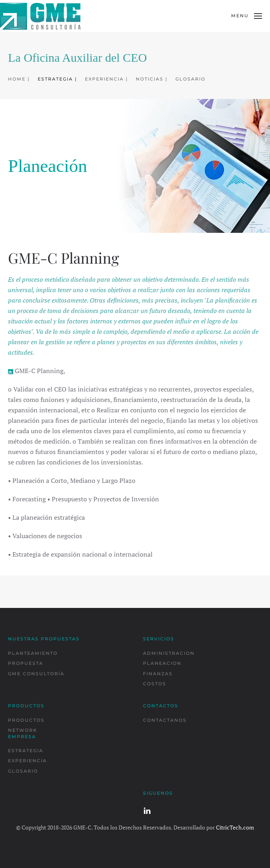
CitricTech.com (235, 827)
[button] (247, 16)
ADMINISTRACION (169, 653)
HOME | (19, 79)
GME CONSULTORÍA (36, 674)
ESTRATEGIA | (57, 79)
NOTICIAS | (152, 79)
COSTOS (155, 684)
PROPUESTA (26, 663)
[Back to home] (40, 16)
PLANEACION (162, 663)
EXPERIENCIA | (106, 79)
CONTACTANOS (165, 720)
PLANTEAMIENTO (33, 653)
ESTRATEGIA (26, 751)
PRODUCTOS (26, 720)
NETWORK (23, 730)
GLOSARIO (190, 79)
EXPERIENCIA (27, 761)
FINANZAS (158, 674)
